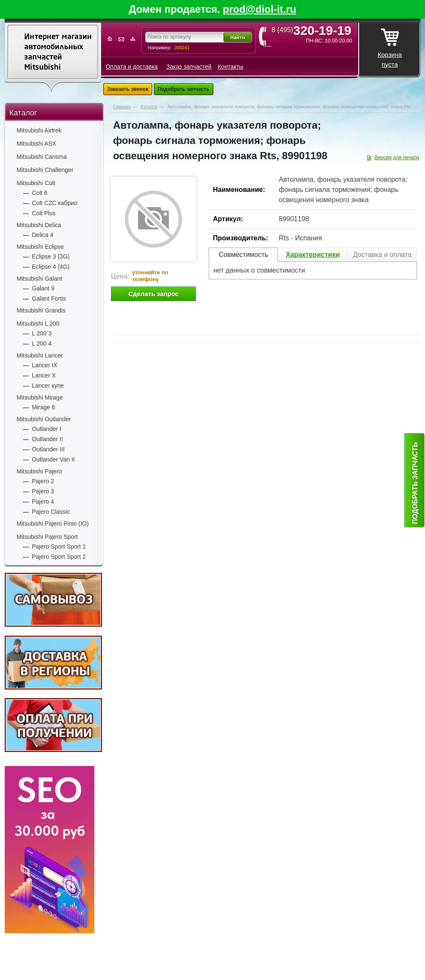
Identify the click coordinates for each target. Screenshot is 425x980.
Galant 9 (43, 288)
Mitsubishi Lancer (40, 355)
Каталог (23, 113)
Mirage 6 (43, 407)
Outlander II (47, 439)
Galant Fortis (49, 299)
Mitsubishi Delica (39, 225)
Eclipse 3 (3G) (51, 256)
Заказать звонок (128, 89)
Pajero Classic (51, 512)
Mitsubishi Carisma (42, 157)
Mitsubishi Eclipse (40, 247)
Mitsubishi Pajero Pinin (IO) (53, 524)
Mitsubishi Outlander (44, 419)
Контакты (230, 67)
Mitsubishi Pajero (39, 471)
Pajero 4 (43, 501)
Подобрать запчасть (184, 89)
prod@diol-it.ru (259, 9)
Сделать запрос (153, 294)
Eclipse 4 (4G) (51, 267)
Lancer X (44, 375)
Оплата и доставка (132, 67)
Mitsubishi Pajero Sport (47, 537)
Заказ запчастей (189, 67)
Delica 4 (43, 235)
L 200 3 (42, 333)
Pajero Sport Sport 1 (59, 546)
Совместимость (243, 255)
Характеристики (313, 255)
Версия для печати (397, 158)
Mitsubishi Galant (39, 279)
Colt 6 (40, 193)
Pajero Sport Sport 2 (59, 557)
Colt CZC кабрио (55, 203)
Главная (122, 107)
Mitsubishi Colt (36, 183)
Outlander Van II (53, 459)
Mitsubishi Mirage (40, 397)
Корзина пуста (390, 45)
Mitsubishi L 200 (38, 324)
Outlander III (48, 449)
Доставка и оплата (382, 255)
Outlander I (47, 429)
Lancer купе (48, 386)
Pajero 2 (43, 481)
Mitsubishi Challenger (45, 170)
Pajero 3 (43, 491)
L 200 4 (42, 344)
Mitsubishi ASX (36, 144)
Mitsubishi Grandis (41, 310)
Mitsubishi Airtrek (39, 130)
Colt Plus (44, 213)
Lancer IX (45, 365)
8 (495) (314, 30)
